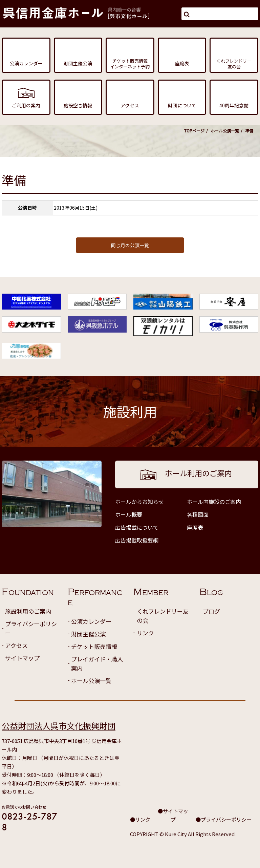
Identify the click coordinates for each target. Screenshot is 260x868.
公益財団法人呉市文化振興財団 (59, 726)
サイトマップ (22, 658)
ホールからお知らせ (139, 502)
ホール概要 (129, 514)
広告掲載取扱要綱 (137, 540)
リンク (145, 633)
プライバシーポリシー (31, 628)
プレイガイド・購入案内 (97, 663)
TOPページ (194, 131)
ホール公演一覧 (225, 131)
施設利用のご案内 (28, 611)
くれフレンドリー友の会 (163, 616)
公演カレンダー (91, 621)
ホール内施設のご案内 (214, 502)
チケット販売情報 (94, 646)
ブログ (211, 611)
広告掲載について (137, 527)
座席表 (195, 527)
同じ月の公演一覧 (130, 245)
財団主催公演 (88, 634)
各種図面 (198, 514)
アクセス (16, 645)
